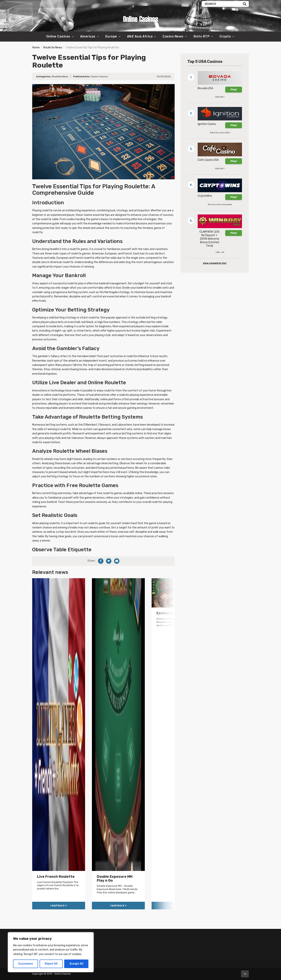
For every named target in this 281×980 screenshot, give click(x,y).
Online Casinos (58, 36)
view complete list (215, 263)
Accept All (76, 964)
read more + (59, 906)
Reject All (51, 964)
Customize (25, 964)
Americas (88, 36)
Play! (234, 89)
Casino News (173, 36)
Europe (111, 36)
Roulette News (53, 48)
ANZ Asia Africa (140, 36)
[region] (51, 952)
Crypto (225, 36)
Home (36, 48)
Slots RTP (202, 36)
